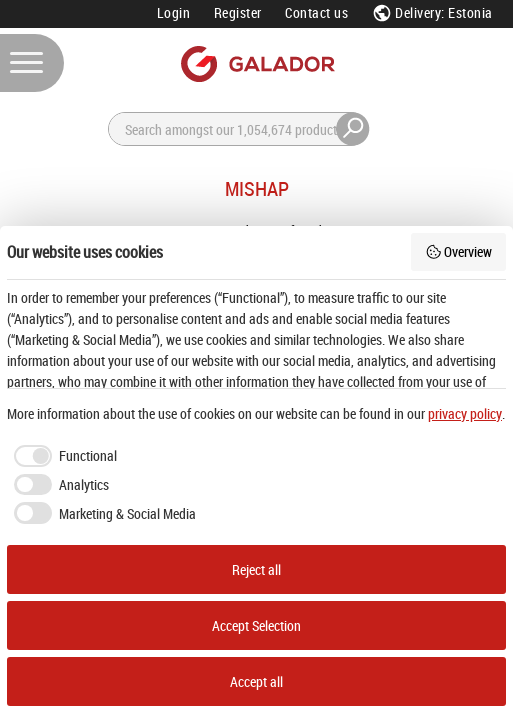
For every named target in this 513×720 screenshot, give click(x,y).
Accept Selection (256, 625)
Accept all (256, 681)
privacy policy (465, 413)
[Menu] (32, 63)
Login (174, 12)
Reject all (256, 569)
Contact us (316, 12)
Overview (459, 251)
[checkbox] (62, 456)
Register (238, 12)
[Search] (251, 129)
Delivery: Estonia (432, 12)
